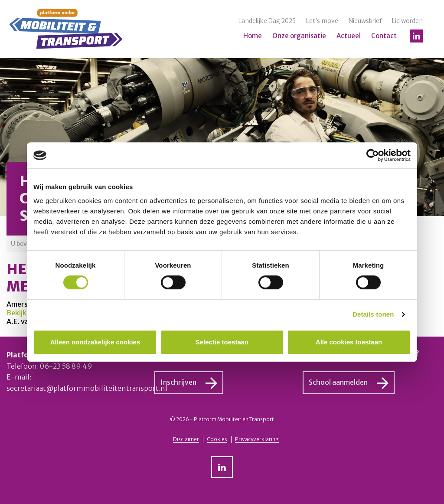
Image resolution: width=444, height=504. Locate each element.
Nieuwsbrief (365, 21)
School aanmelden (338, 382)
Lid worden (407, 21)
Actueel (349, 36)
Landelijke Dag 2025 (267, 21)
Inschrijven (178, 382)
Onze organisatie (299, 36)
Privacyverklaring (257, 439)
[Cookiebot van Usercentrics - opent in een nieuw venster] (373, 155)
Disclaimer (186, 439)
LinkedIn (416, 36)
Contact (384, 36)
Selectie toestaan (222, 342)
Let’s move (322, 21)
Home (253, 36)
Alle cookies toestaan (349, 342)
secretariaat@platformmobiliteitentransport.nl (87, 388)
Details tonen (373, 314)
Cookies (217, 439)
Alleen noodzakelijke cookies (95, 342)
